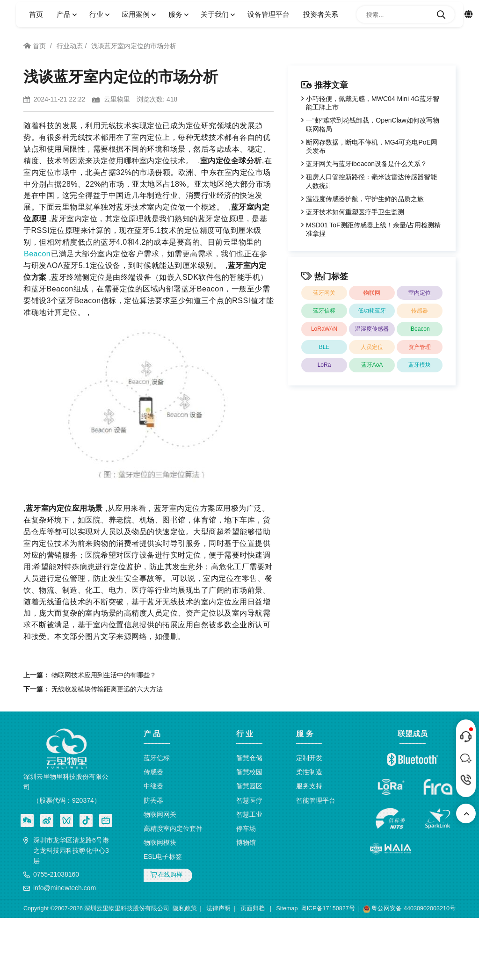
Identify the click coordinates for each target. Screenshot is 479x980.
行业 (99, 14)
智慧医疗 (249, 800)
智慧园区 (249, 786)
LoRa (324, 365)
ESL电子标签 (163, 857)
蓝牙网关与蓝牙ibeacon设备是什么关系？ (367, 164)
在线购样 (167, 875)
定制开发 (309, 758)
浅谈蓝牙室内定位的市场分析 (134, 46)
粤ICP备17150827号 (328, 908)
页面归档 (253, 908)
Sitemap (287, 908)
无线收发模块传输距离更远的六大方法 (107, 689)
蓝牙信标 (324, 311)
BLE (324, 347)
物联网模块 (160, 842)
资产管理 (420, 347)
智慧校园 (249, 772)
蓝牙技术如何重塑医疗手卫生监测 (355, 212)
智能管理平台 (316, 800)
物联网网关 (160, 814)
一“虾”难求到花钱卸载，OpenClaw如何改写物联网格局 (373, 124)
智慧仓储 (249, 758)
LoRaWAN (324, 329)
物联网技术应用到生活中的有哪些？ (104, 675)
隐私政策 (185, 908)
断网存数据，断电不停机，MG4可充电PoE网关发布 (372, 146)
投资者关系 (321, 14)
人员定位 (372, 347)
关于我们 (217, 14)
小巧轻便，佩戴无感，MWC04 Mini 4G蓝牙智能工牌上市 (373, 103)
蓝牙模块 (420, 365)
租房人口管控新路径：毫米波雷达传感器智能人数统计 (371, 181)
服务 (178, 14)
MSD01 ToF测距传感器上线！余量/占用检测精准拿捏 (373, 229)
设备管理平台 (269, 14)
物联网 (372, 293)
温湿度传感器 (372, 329)
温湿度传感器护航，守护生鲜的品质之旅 (365, 199)
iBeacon (419, 329)
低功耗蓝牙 (372, 311)
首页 (36, 14)
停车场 (246, 828)
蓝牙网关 (324, 293)
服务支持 (309, 786)
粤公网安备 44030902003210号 (409, 909)
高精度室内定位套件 (173, 828)
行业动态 (70, 46)
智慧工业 (249, 814)
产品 (66, 14)
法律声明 (218, 908)
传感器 (420, 311)
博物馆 (246, 842)
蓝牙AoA (372, 365)
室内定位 (420, 293)
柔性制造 (309, 772)
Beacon (37, 254)
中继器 (153, 786)
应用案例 (138, 14)
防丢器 (153, 800)
